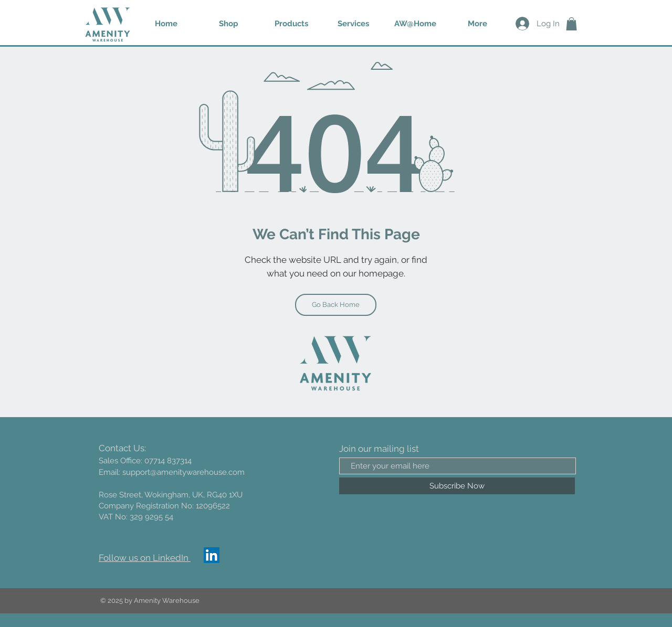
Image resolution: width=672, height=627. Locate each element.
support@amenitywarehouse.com (183, 472)
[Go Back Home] (336, 305)
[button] (291, 24)
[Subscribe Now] (457, 486)
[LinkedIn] (212, 555)
